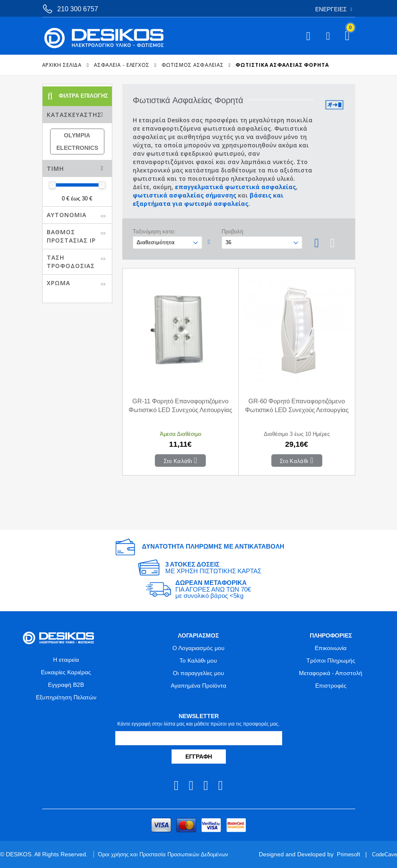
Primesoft (345, 854)
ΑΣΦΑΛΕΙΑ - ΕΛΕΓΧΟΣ (122, 65)
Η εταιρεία (66, 660)
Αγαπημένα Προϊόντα (198, 686)
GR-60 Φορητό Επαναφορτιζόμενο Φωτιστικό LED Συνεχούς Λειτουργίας (297, 405)
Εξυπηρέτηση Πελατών (66, 697)
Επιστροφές (331, 686)
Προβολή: (233, 232)
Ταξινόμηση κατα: (154, 232)
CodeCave (383, 854)
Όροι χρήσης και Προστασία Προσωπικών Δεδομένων (168, 854)
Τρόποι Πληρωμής (331, 660)
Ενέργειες (331, 9)
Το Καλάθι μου (198, 660)
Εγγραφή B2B (66, 685)
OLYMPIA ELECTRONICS (77, 142)
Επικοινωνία (331, 648)
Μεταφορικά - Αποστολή (331, 673)
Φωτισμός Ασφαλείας (193, 65)
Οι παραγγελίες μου (198, 673)
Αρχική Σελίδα (62, 65)
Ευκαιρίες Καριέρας (66, 672)
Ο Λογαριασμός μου (198, 648)
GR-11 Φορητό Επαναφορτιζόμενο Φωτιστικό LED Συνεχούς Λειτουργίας (180, 405)
